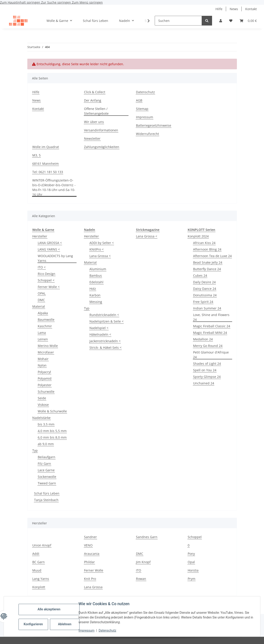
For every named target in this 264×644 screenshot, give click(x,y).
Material (39, 306)
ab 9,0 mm (46, 444)
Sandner (90, 537)
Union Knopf (42, 545)
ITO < (42, 267)
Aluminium (98, 269)
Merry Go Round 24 (208, 346)
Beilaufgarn (47, 457)
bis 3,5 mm (46, 424)
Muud (37, 570)
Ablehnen (65, 624)
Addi (36, 554)
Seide (42, 398)
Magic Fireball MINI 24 (210, 333)
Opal (191, 562)
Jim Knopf (143, 562)
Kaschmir (45, 326)
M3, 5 (36, 155)
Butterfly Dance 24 (207, 269)
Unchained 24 (204, 383)
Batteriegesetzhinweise (154, 125)
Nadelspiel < (99, 328)
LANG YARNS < (49, 249)
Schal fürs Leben (47, 493)
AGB (139, 100)
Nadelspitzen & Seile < (106, 321)
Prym (192, 579)
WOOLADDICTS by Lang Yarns (55, 258)
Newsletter (92, 138)
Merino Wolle (48, 346)
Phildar (89, 562)
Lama (42, 333)
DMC (41, 300)
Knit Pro (90, 579)
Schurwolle (46, 392)
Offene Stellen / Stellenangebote (96, 111)
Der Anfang (93, 100)
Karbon (95, 295)
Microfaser (46, 352)
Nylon (42, 365)
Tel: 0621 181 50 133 (48, 172)
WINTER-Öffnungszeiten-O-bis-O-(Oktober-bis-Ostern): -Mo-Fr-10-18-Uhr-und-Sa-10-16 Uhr (54, 187)
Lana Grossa (93, 587)
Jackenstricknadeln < (105, 341)
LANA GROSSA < (50, 243)
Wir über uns (94, 122)
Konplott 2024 (198, 236)
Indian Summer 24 (207, 308)
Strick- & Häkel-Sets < (105, 348)
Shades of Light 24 (207, 364)
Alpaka (43, 313)
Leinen (43, 339)
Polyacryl (44, 372)
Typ (35, 450)
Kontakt (251, 9)
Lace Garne (46, 470)
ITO (139, 570)
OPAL (42, 293)
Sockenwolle (47, 477)
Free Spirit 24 (203, 302)
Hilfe (219, 9)
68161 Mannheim (46, 164)
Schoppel (195, 537)
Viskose (43, 405)
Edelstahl (96, 282)
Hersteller (40, 236)
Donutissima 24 (205, 295)
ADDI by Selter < (102, 243)
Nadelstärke (41, 418)
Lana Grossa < (100, 256)
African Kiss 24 (204, 243)
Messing (96, 302)
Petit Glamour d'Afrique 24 (211, 355)
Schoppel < (46, 280)
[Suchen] (178, 21)
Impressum (87, 630)
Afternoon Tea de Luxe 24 (212, 256)
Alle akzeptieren (50, 609)
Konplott (39, 587)
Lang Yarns (41, 579)
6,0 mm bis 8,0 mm (52, 437)
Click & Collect (95, 92)
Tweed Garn (47, 483)
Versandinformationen (101, 130)
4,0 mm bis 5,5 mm (52, 431)
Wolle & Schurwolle (52, 411)
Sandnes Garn (147, 537)
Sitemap (142, 109)
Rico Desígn (47, 274)
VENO (88, 545)
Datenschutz (108, 630)
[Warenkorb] (248, 21)
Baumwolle (46, 320)
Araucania (92, 554)
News (234, 9)
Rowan (141, 579)
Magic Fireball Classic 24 (212, 326)
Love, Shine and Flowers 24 (211, 317)
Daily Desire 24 (204, 282)
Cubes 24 (200, 276)
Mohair (43, 359)
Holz (93, 289)
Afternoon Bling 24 (207, 249)
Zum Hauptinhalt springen (21, 2)
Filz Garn (44, 464)
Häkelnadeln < (100, 334)
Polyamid (45, 378)
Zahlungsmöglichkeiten (102, 147)
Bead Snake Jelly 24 (208, 262)
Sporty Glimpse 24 (207, 377)
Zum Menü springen (87, 2)
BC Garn (39, 562)
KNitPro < (97, 249)
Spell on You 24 (205, 370)
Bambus (96, 276)
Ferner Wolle (94, 570)
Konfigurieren (34, 624)
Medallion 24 (203, 339)
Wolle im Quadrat (46, 147)
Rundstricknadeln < (104, 315)
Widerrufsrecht (147, 134)
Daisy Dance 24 (205, 289)
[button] (221, 21)
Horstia (193, 570)
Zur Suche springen (56, 2)
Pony (191, 554)
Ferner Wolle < (49, 287)
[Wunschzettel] (231, 21)
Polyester (45, 385)
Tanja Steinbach (46, 500)
